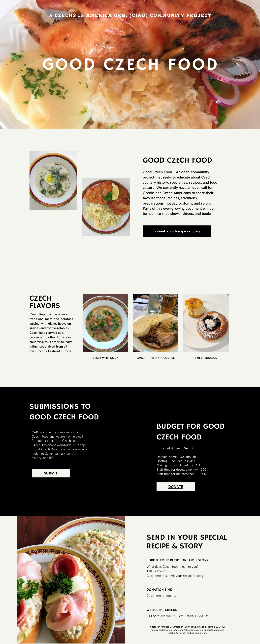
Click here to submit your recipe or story (175, 576)
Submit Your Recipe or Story (177, 231)
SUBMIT (51, 473)
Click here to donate (161, 596)
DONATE (176, 487)
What (151, 567)
